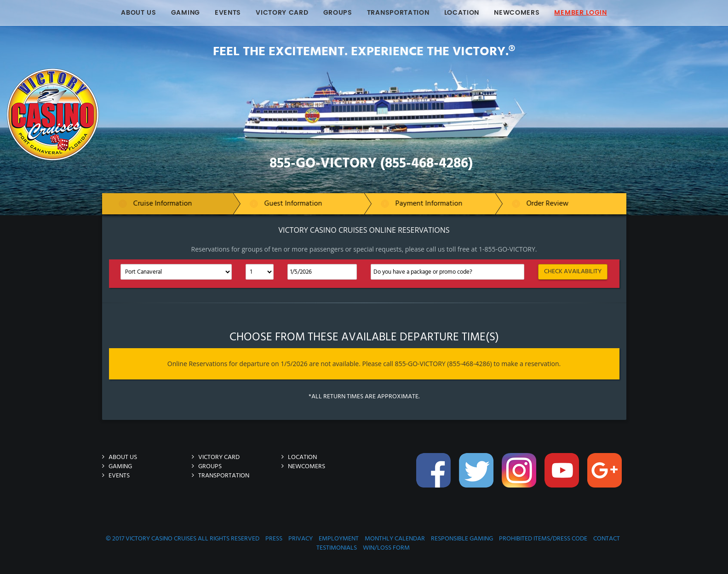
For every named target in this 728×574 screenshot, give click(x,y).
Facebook (435, 475)
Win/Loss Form (386, 548)
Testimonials (337, 548)
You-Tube (563, 475)
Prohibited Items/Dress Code (543, 539)
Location (462, 13)
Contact (607, 539)
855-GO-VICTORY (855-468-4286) (371, 164)
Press (274, 539)
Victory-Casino (133, 73)
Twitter (477, 475)
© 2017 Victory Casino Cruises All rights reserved (183, 539)
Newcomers (517, 13)
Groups (338, 13)
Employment (339, 539)
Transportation (398, 13)
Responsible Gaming (462, 539)
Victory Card (282, 13)
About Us (139, 13)
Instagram (520, 475)
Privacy (301, 539)
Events (228, 13)
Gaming (186, 13)
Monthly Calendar (395, 539)
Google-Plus (606, 475)
